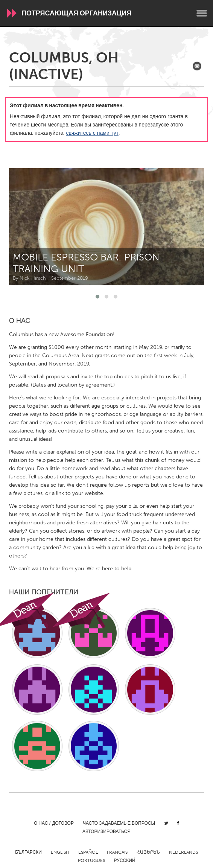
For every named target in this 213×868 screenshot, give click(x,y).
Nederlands (183, 852)
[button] (97, 297)
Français (117, 852)
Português (91, 860)
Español (88, 852)
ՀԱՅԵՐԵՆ (148, 852)
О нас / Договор (54, 823)
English (60, 852)
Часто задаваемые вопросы (119, 823)
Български (28, 852)
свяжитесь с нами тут (92, 133)
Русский (125, 860)
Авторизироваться (106, 831)
